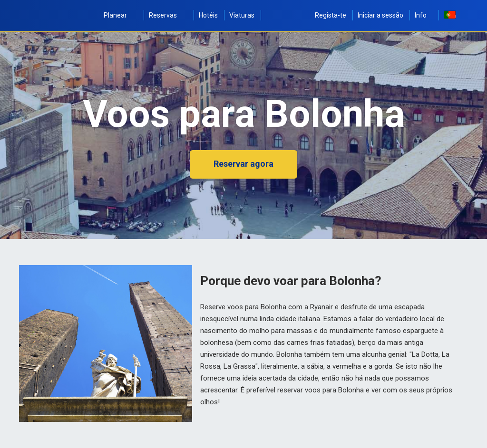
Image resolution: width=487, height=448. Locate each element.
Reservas (168, 15)
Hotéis (208, 15)
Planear (121, 15)
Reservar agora (243, 164)
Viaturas (242, 15)
